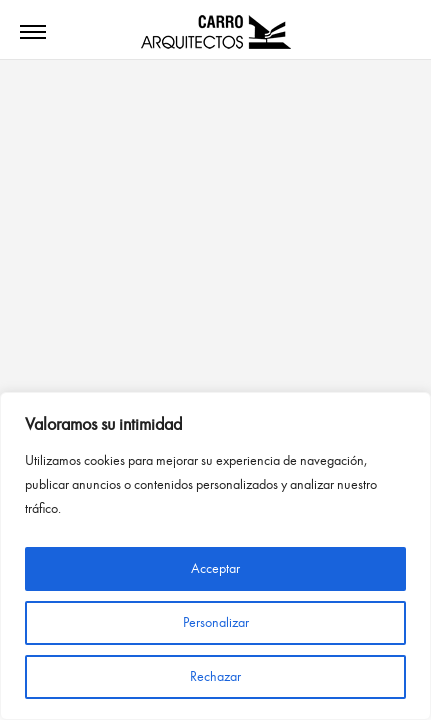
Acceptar (215, 568)
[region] (215, 556)
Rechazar (215, 676)
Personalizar (216, 622)
